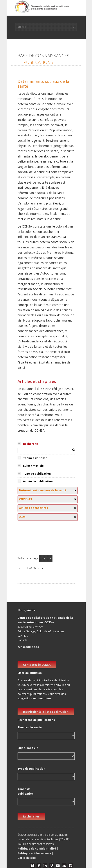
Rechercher (31, 816)
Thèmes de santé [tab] (35, 458)
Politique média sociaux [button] (34, 853)
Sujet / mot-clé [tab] (33, 466)
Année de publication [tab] (38, 481)
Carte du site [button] (27, 858)
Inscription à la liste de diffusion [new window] (46, 712)
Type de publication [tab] (37, 474)
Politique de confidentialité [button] (37, 849)
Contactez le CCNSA (37, 665)
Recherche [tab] (31, 444)
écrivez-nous (42, 698)
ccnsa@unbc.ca (28, 647)
